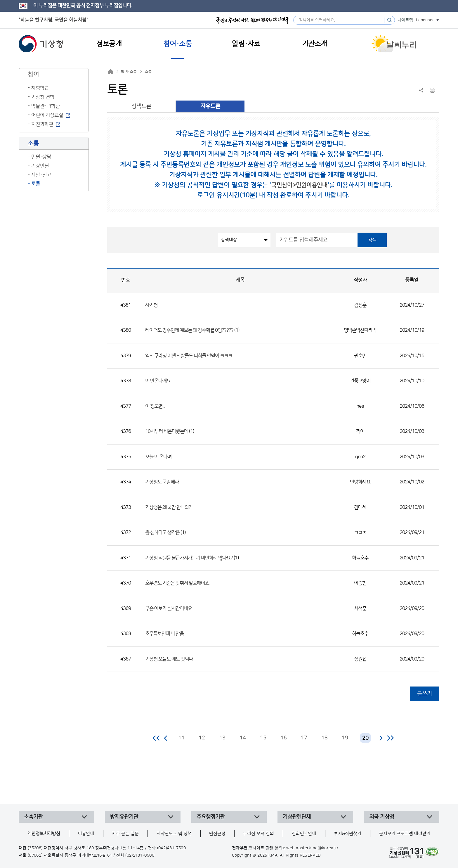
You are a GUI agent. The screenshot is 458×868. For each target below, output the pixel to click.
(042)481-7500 (172, 848)
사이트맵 (405, 20)
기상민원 (40, 166)
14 (243, 738)
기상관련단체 (297, 817)
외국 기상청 (382, 817)
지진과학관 (42, 124)
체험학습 (40, 88)
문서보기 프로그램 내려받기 (405, 834)
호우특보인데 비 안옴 (164, 634)
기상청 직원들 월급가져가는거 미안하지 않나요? (189, 558)
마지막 (390, 738)
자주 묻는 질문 (125, 834)
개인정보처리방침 (44, 834)
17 (304, 738)
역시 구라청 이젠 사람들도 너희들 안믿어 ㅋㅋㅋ (189, 356)
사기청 (151, 305)
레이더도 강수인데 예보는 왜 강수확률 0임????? (189, 330)
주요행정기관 (211, 817)
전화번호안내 (304, 834)
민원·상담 (41, 157)
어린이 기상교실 (47, 115)
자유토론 (210, 106)
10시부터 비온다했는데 (167, 431)
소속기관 (33, 817)
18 (325, 738)
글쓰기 (425, 694)
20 (365, 738)
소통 (148, 72)
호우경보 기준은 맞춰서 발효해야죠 (177, 583)
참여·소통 (129, 72)
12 (202, 738)
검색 (372, 240)
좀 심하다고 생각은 (162, 532)
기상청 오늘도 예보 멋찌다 (169, 659)
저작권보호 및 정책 (174, 834)
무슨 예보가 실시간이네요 (169, 608)
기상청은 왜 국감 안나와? (168, 507)
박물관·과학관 (46, 106)
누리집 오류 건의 (259, 834)
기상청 (41, 44)
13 (222, 738)
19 (345, 738)
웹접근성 (217, 834)
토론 (36, 184)
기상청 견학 (43, 97)
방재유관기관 (124, 817)
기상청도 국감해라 (162, 482)
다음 (381, 738)
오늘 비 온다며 (158, 457)
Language (425, 20)
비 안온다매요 (158, 381)
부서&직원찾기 (348, 834)
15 (263, 738)
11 (181, 738)
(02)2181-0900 (140, 855)
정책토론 (141, 106)
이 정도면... (155, 406)
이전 (166, 738)
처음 (156, 738)
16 (284, 738)
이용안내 (86, 834)
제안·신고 (41, 175)
